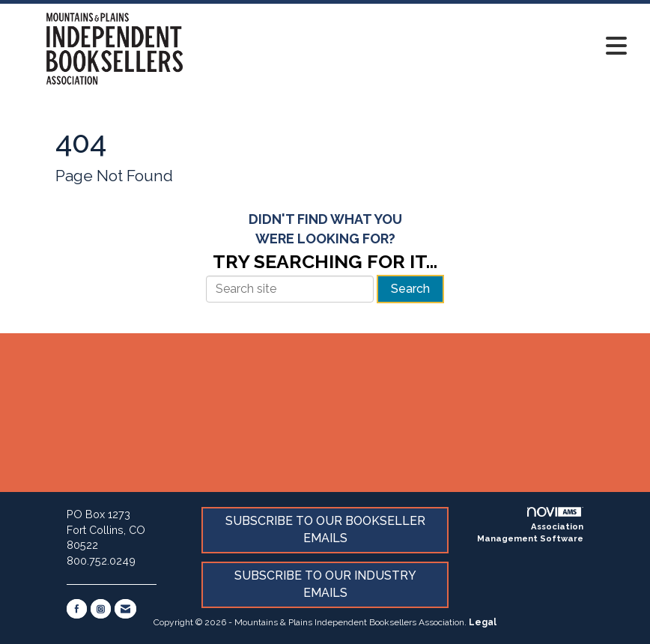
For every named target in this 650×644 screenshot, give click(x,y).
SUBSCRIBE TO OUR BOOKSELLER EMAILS (325, 529)
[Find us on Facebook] (77, 609)
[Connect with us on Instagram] (101, 609)
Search (410, 289)
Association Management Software (530, 525)
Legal (483, 622)
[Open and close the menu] (426, 46)
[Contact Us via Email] (125, 609)
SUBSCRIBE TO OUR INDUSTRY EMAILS (325, 584)
